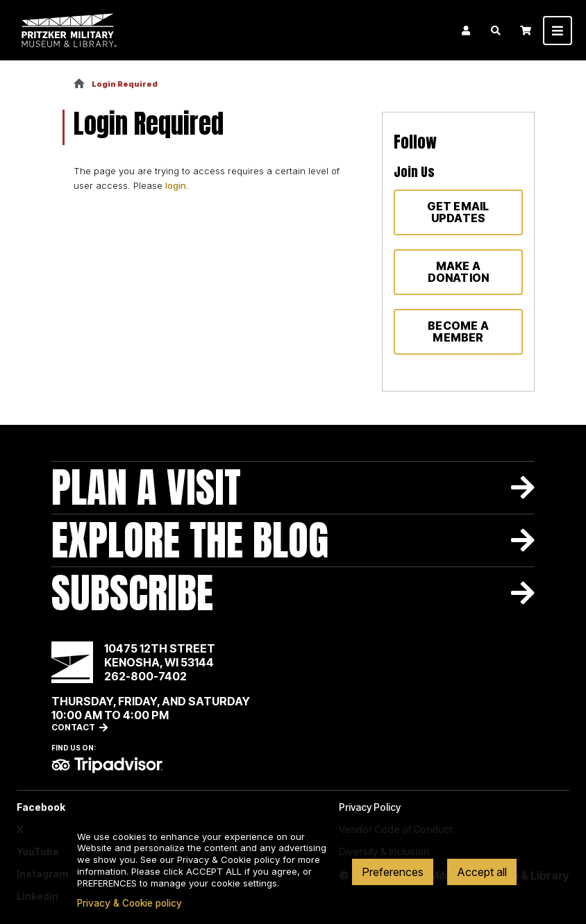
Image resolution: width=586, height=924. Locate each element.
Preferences (393, 872)
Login (466, 31)
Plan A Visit (146, 487)
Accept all (482, 872)
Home (79, 84)
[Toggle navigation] (558, 31)
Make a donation (459, 272)
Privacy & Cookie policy (129, 903)
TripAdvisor (107, 765)
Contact (73, 727)
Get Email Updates (458, 212)
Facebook (41, 807)
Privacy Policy (370, 807)
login (176, 185)
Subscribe (132, 593)
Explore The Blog (190, 540)
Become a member (458, 331)
